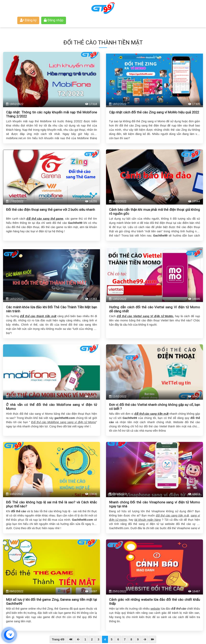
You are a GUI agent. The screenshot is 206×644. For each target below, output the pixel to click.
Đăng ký (28, 20)
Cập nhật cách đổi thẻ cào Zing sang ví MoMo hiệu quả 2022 (154, 112)
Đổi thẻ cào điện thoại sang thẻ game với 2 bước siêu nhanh (50, 210)
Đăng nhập (54, 20)
